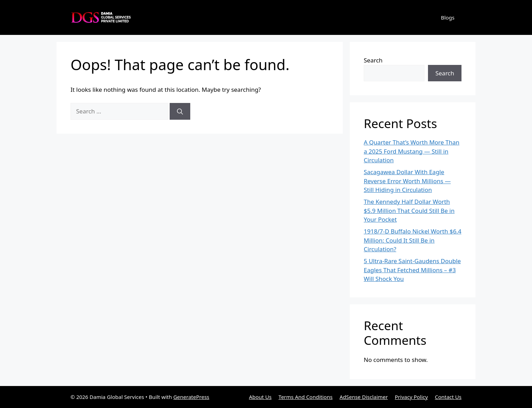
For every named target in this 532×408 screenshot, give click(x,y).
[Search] (180, 111)
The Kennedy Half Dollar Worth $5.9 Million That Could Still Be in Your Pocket (409, 210)
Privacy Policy (411, 397)
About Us (260, 397)
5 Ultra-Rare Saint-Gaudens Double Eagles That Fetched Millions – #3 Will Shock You (412, 270)
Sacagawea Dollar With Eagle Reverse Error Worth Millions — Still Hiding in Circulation (407, 181)
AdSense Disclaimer (364, 397)
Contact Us (448, 397)
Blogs (448, 17)
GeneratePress (191, 397)
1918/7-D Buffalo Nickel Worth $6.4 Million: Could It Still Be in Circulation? (413, 240)
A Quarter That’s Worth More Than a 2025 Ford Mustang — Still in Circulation (412, 151)
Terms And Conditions (306, 397)
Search (373, 60)
